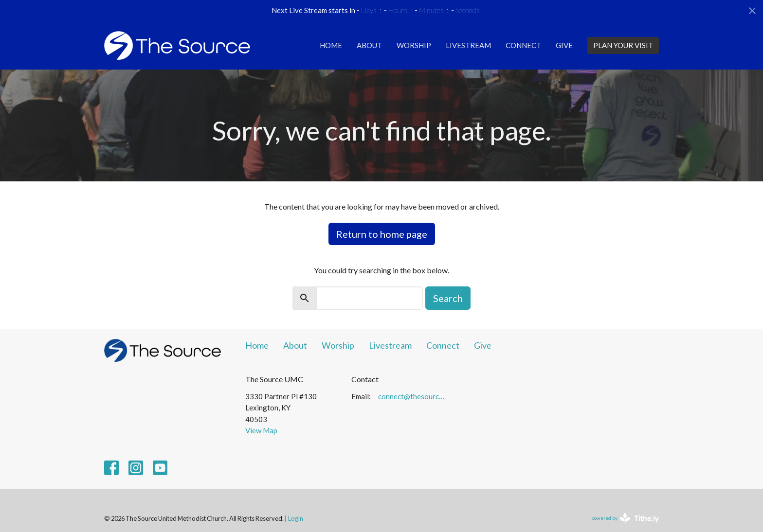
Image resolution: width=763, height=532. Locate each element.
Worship (414, 45)
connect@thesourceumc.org (413, 396)
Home (331, 45)
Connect (523, 45)
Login (296, 518)
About (369, 45)
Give (564, 45)
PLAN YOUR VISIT (623, 45)
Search (448, 298)
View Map (261, 430)
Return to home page (382, 234)
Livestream (468, 45)
